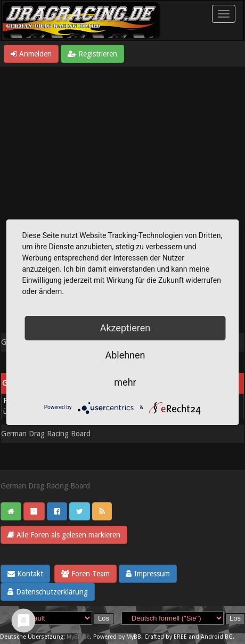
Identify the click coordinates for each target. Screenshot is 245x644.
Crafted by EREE (166, 637)
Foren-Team (85, 574)
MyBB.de (78, 637)
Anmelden (31, 54)
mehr (125, 382)
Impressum (148, 574)
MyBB (134, 637)
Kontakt (25, 574)
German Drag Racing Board (46, 434)
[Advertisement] (123, 194)
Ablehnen (125, 355)
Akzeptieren (125, 328)
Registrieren (92, 54)
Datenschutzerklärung (48, 592)
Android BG (217, 637)
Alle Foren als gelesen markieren (64, 535)
